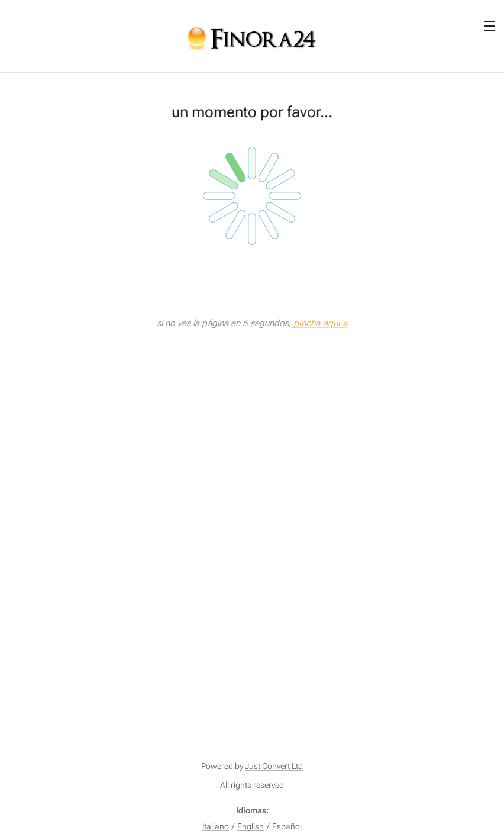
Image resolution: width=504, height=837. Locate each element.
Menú (489, 26)
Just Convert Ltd (274, 766)
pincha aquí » (320, 323)
